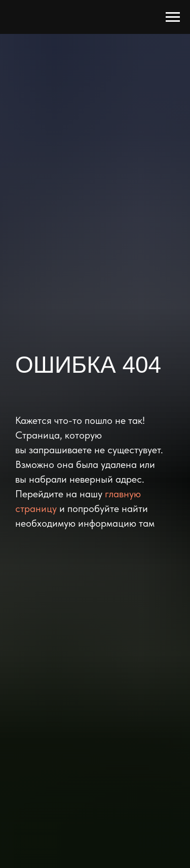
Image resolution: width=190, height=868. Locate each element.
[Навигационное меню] (173, 17)
